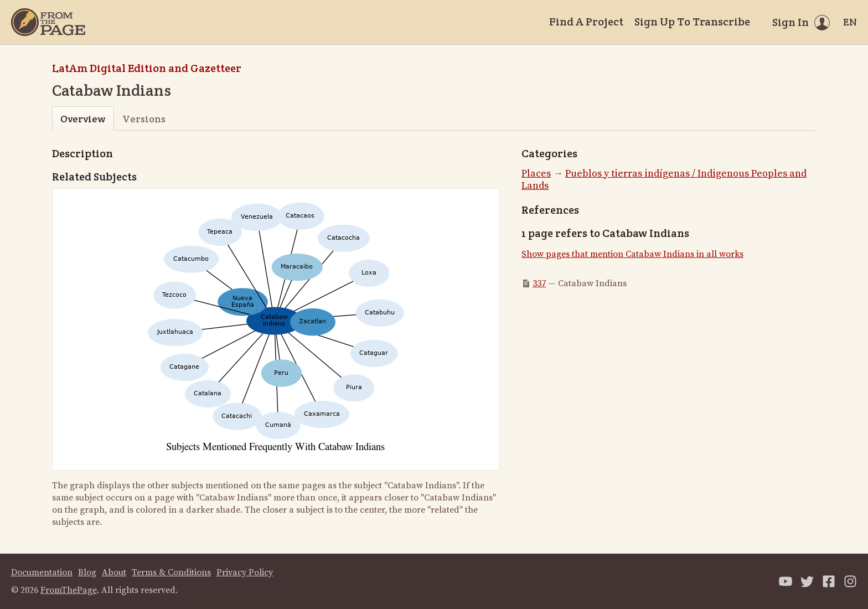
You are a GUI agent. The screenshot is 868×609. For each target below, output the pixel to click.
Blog (87, 572)
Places (536, 174)
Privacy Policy (245, 572)
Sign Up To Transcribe (692, 22)
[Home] (48, 22)
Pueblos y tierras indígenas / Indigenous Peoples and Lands (664, 180)
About (114, 572)
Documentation (42, 572)
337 (539, 283)
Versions (144, 119)
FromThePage (69, 590)
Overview (83, 119)
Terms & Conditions (171, 572)
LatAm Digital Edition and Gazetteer (147, 68)
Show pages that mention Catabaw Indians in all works (632, 254)
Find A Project (586, 22)
